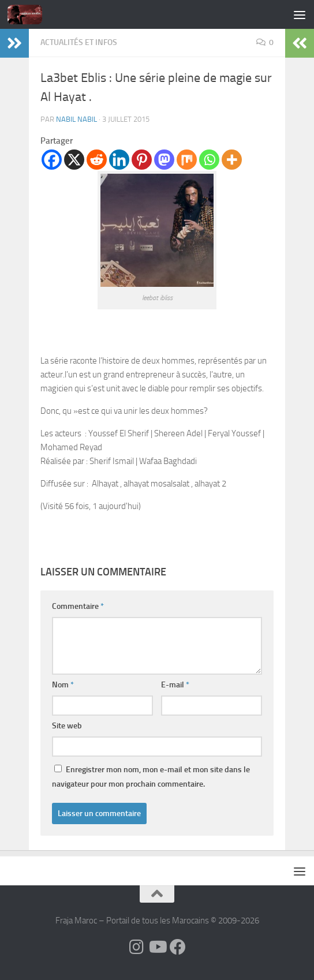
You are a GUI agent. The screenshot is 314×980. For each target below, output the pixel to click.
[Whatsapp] (209, 160)
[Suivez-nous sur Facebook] (178, 947)
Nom (63, 685)
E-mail (175, 685)
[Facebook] (52, 160)
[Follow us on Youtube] (157, 947)
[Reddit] (97, 160)
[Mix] (187, 160)
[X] (74, 160)
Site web (67, 726)
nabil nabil (76, 119)
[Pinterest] (142, 160)
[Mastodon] (164, 160)
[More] (232, 160)
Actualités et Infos (79, 42)
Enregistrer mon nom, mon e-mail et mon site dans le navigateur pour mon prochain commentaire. (151, 777)
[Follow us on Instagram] (136, 947)
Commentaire (78, 606)
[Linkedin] (119, 160)
